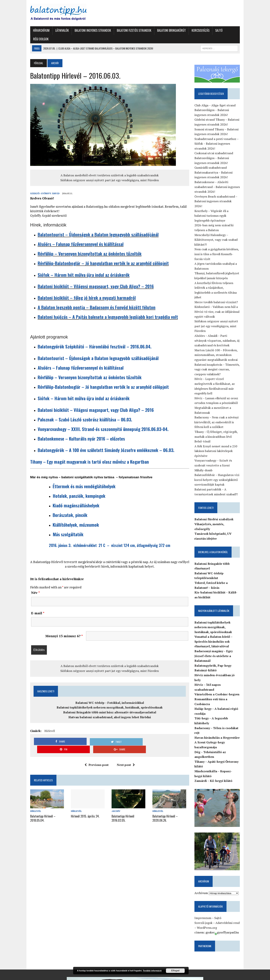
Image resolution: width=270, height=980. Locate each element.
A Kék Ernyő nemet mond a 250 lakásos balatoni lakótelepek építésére (219, 429)
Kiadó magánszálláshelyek (70, 497)
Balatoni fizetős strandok (128, 30)
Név (30, 584)
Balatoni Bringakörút (166, 30)
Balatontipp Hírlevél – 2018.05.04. (37, 801)
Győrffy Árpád (44, 185)
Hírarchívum (35, 30)
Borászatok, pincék (64, 506)
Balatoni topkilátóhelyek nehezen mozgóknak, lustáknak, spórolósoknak (108, 699)
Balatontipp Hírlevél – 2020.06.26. (166, 801)
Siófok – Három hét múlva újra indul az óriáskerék (78, 266)
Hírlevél (44, 722)
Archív (115, 795)
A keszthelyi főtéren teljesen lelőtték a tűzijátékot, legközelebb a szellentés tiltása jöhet (221, 275)
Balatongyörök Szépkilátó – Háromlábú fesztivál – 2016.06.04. (89, 338)
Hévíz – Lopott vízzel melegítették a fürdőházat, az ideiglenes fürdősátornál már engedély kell (222, 367)
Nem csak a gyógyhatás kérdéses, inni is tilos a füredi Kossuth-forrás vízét (221, 242)
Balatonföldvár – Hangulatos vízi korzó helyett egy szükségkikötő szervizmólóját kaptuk (220, 458)
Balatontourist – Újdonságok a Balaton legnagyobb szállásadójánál (92, 226)
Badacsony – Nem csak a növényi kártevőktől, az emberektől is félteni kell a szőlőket (220, 400)
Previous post (95, 748)
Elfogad (175, 971)
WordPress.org (208, 895)
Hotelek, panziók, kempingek (73, 487)
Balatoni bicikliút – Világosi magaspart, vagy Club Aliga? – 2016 (90, 278)
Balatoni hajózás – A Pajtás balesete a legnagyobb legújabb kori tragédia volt (102, 308)
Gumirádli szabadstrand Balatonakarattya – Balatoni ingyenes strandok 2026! (217, 165)
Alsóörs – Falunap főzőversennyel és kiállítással (75, 235)
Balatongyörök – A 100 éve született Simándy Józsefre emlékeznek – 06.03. (100, 441)
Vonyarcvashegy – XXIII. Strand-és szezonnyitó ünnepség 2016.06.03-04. (97, 420)
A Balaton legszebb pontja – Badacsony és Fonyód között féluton (91, 299)
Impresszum (206, 886)
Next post (124, 748)
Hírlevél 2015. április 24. (82, 799)
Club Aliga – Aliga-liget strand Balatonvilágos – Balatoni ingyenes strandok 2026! (221, 102)
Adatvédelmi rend (231, 890)
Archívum (204, 861)
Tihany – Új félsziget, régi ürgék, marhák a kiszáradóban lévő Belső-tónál (221, 415)
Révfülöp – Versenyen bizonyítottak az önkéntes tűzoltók (84, 245)
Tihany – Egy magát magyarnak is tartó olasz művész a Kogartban (84, 453)
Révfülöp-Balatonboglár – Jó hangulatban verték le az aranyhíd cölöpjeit (97, 255)
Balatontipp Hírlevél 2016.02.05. (129, 799)
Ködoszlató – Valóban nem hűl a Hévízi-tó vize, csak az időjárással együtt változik (220, 294)
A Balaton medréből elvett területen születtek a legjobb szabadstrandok (108, 167)
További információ (152, 971)
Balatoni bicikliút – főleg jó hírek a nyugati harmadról (81, 289)
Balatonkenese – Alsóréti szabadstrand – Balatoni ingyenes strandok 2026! (220, 179)
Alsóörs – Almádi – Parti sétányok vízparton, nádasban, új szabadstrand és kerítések (220, 323)
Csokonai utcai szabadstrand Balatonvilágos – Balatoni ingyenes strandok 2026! (221, 150)
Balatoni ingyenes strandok (87, 30)
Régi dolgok (230, 30)
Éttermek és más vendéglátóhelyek (79, 478)
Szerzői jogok (207, 890)
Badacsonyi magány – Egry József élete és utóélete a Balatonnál (217, 629)
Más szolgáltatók (62, 526)
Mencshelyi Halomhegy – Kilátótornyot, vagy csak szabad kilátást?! (219, 227)
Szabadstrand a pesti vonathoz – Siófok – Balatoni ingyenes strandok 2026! (220, 136)
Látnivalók (56, 30)
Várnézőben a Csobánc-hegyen (220, 658)
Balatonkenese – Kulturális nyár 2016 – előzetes (75, 430)
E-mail (32, 604)
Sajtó (213, 30)
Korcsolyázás (195, 30)
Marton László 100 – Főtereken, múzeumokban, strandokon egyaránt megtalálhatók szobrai (219, 338)
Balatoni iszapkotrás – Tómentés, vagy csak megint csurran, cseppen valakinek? (221, 352)
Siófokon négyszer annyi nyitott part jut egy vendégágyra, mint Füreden (108, 171)
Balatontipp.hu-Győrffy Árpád (43, 973)
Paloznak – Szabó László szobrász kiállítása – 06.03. (79, 411)
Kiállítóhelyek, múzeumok (70, 516)
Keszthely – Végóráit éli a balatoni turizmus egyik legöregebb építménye (221, 203)
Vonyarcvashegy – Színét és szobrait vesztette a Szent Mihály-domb (221, 443)
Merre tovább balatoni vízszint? (219, 285)
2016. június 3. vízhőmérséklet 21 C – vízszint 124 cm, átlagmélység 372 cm (108, 537)
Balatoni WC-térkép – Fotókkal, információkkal (108, 694)
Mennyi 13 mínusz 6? (61, 627)
